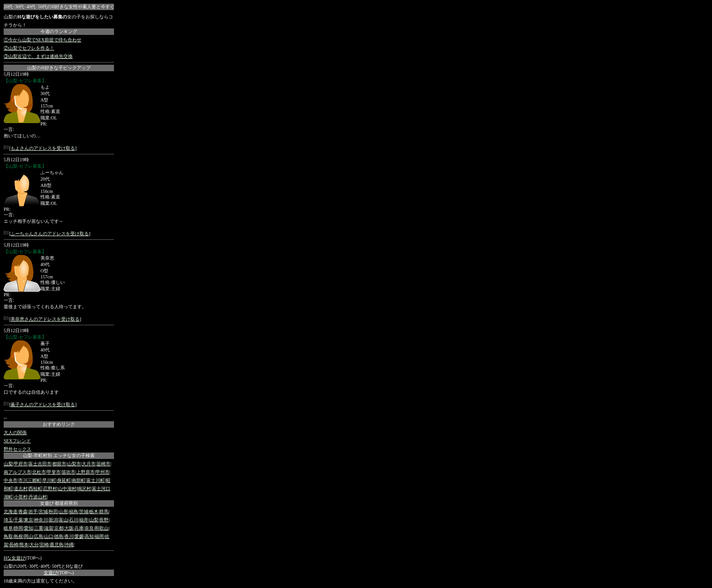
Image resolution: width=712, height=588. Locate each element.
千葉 (18, 520)
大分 (34, 545)
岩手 (33, 512)
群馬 (104, 512)
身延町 (64, 480)
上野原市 (85, 472)
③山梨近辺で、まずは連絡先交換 (38, 56)
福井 (84, 520)
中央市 (11, 480)
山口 (49, 536)
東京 (28, 520)
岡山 (28, 536)
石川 (74, 520)
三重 (39, 528)
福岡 (99, 536)
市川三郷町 (30, 480)
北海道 (11, 512)
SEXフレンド (17, 441)
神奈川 (41, 520)
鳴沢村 (84, 489)
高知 (89, 536)
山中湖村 (67, 489)
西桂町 (35, 489)
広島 (39, 536)
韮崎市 (103, 464)
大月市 (89, 464)
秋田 (53, 512)
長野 (104, 520)
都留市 (59, 464)
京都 (59, 528)
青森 (23, 512)
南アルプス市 (17, 472)
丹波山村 (38, 497)
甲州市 (103, 472)
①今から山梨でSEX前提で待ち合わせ (43, 40)
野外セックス (17, 449)
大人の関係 (15, 433)
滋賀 (49, 528)
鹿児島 (57, 545)
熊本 (24, 545)
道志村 (21, 489)
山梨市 (74, 464)
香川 (69, 536)
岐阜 (8, 528)
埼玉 (8, 520)
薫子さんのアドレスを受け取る (43, 404)
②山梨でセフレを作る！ (29, 48)
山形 (63, 512)
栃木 (94, 512)
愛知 (28, 528)
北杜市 (39, 472)
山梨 (8, 464)
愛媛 (79, 536)
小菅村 (21, 497)
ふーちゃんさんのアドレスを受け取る (50, 234)
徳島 (59, 536)
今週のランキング (59, 31)
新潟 (53, 520)
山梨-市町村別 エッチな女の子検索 (59, 455)
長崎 (14, 545)
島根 (18, 536)
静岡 (18, 528)
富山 (63, 520)
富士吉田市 (40, 464)
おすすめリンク (59, 424)
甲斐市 (54, 472)
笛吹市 (68, 472)
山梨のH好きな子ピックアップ (59, 68)
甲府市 (21, 464)
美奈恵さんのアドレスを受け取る (45, 319)
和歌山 (102, 528)
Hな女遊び (14, 558)
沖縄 (69, 545)
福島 (74, 512)
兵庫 (79, 528)
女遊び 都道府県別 (59, 503)
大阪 (69, 528)
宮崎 (44, 545)
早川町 (49, 480)
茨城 (84, 512)
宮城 (43, 512)
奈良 (89, 528)
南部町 (79, 480)
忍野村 (50, 489)
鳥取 (8, 536)
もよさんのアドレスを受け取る (43, 148)
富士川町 (96, 480)
